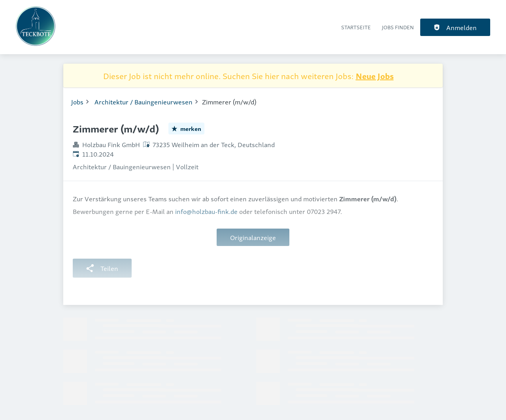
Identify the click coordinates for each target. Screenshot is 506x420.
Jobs (77, 102)
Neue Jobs (375, 76)
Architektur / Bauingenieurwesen (143, 102)
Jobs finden (398, 27)
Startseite (356, 27)
